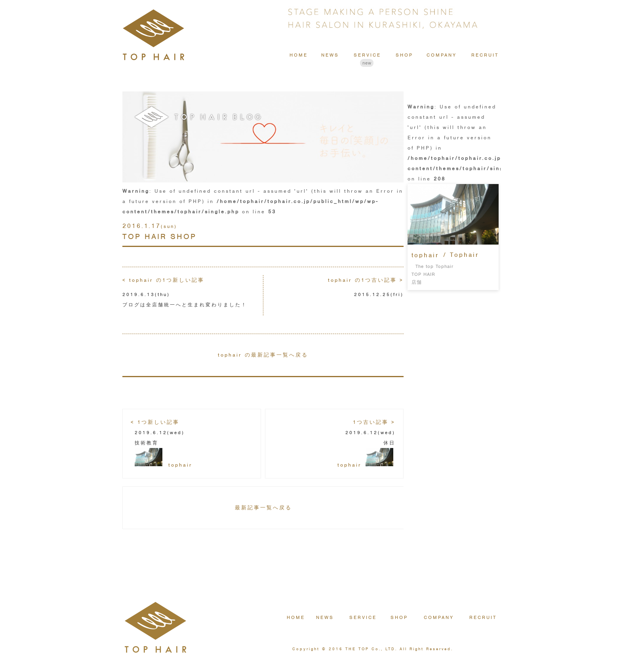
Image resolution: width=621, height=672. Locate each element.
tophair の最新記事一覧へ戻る (263, 355)
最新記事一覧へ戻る (263, 508)
